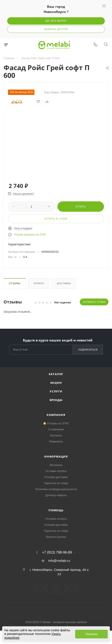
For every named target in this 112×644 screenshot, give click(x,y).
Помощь (56, 510)
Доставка (64, 283)
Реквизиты (56, 441)
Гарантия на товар (56, 483)
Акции (56, 383)
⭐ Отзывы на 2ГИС (56, 423)
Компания (56, 415)
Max (73, 588)
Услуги (56, 391)
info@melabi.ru (59, 561)
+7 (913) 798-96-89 (57, 552)
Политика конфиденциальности (56, 489)
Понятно (91, 634)
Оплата (39, 283)
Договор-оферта (56, 495)
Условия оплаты (56, 471)
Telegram (51, 588)
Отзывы (15, 283)
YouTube (62, 588)
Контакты (56, 435)
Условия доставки (56, 477)
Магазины (56, 465)
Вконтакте (40, 588)
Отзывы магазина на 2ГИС (30, 235)
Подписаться (88, 350)
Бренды (56, 400)
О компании (56, 429)
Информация (56, 456)
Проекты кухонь (56, 537)
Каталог (56, 374)
